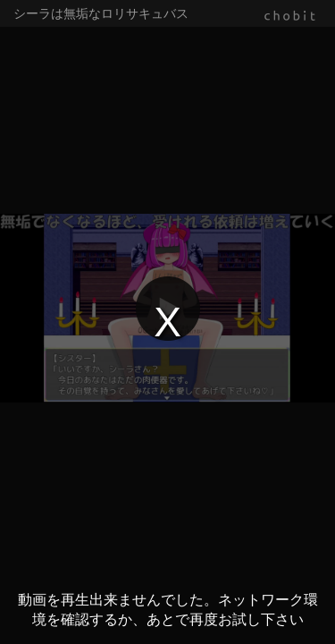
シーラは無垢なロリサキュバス (101, 13)
